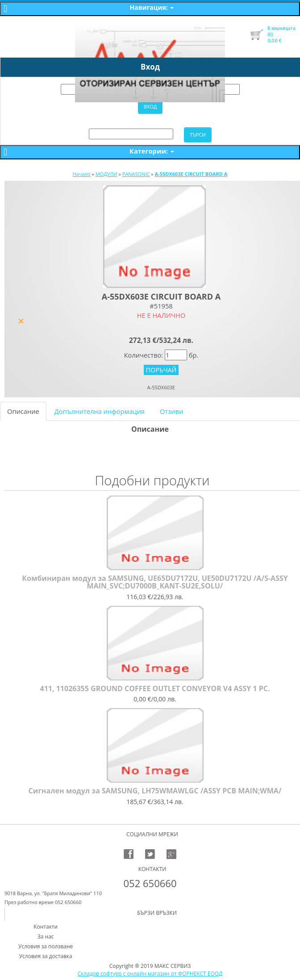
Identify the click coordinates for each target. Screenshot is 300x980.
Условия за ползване (46, 946)
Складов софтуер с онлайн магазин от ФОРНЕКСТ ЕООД (150, 974)
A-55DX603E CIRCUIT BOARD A (191, 174)
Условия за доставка (46, 956)
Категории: (152, 151)
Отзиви (171, 411)
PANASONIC (136, 174)
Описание (23, 411)
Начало (82, 174)
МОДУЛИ (106, 174)
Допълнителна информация (100, 411)
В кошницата (281, 28)
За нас (46, 936)
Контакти (46, 927)
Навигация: (152, 7)
